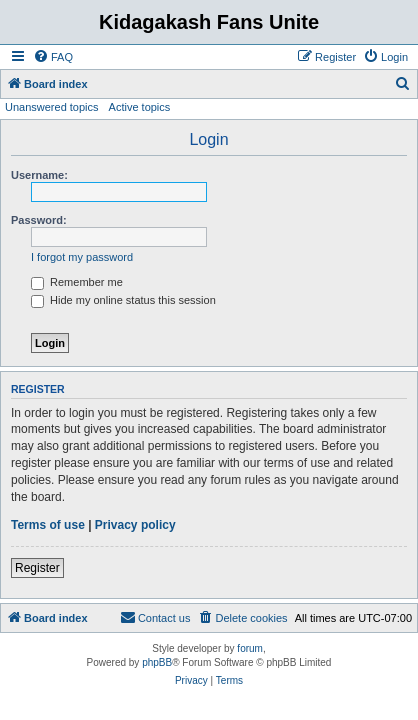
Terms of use (48, 525)
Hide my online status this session (123, 300)
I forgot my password (82, 257)
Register (37, 568)
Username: (39, 175)
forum (250, 648)
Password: (39, 220)
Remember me (77, 282)
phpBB (157, 662)
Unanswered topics (52, 107)
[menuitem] (53, 57)
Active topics (140, 107)
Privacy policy (135, 525)
